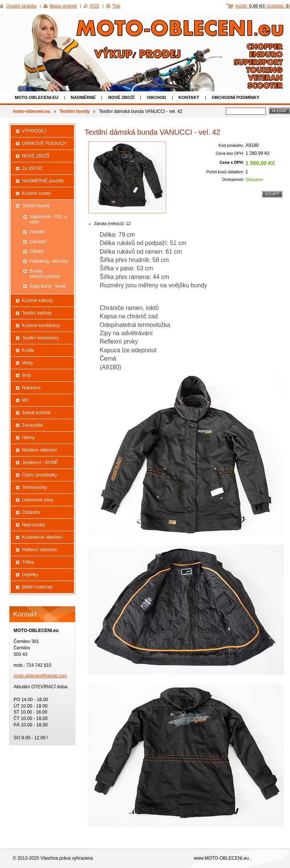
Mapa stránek (63, 6)
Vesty (27, 363)
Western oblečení (39, 450)
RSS (95, 6)
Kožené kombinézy (41, 325)
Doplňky (30, 575)
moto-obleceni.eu (37, 97)
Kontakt (189, 97)
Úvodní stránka (21, 6)
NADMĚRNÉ (83, 97)
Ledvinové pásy (38, 500)
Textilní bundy (74, 111)
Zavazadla (32, 425)
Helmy (28, 438)
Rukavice (31, 388)
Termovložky (35, 487)
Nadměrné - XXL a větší (48, 219)
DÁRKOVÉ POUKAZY (44, 143)
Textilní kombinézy (40, 338)
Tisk (116, 6)
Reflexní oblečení (39, 550)
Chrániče (31, 512)
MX (25, 400)
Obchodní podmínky (236, 97)
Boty (26, 375)
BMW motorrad (37, 587)
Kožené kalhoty (37, 301)
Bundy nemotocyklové (45, 274)
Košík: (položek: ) (263, 6)
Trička (28, 562)
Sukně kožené (36, 413)
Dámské (38, 242)
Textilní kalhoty (37, 313)
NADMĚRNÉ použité (43, 181)
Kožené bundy (36, 193)
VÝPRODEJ (34, 131)
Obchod (157, 97)
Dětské (36, 251)
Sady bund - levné (48, 286)
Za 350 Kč (32, 168)
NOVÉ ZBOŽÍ (121, 97)
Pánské (37, 232)
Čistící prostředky (39, 475)
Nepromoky (33, 525)
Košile (28, 350)
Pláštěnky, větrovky (49, 261)
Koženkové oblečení (42, 537)
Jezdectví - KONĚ (40, 463)
